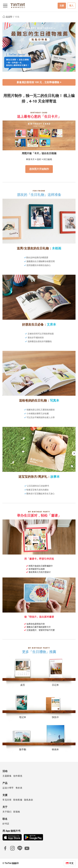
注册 (62, 6)
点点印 (8, 17)
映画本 (55, 749)
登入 (71, 6)
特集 (17, 17)
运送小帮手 (8, 788)
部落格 (17, 812)
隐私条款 (29, 800)
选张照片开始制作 (39, 169)
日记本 (55, 685)
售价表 (19, 788)
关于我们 (7, 812)
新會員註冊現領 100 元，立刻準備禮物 (39, 82)
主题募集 (7, 776)
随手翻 (23, 749)
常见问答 (7, 800)
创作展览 (18, 776)
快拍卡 (55, 717)
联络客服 (18, 800)
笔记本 (23, 717)
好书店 (6, 824)
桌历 (23, 685)
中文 (71, 863)
